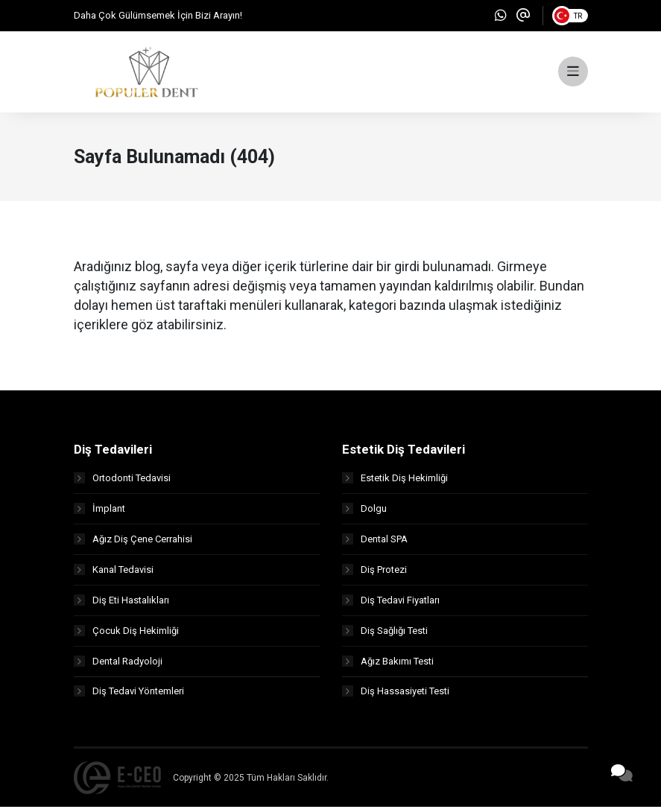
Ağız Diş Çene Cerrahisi (133, 543)
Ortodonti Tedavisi (122, 482)
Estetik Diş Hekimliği (395, 482)
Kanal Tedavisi (114, 574)
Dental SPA (375, 543)
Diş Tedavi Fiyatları (391, 605)
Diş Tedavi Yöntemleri (129, 696)
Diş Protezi (374, 574)
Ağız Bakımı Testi (388, 666)
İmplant (99, 513)
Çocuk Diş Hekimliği (126, 635)
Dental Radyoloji (118, 666)
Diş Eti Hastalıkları (121, 605)
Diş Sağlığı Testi (385, 635)
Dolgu (364, 513)
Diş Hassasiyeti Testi (396, 696)
